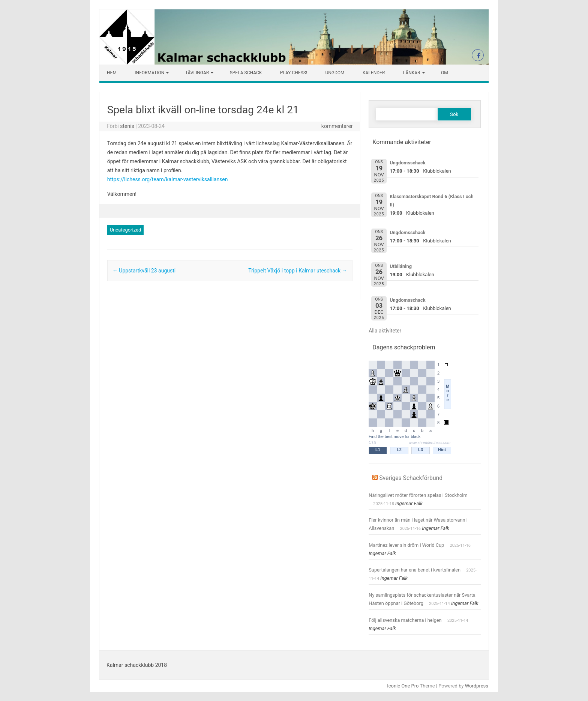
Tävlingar (197, 73)
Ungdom (335, 73)
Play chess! (294, 73)
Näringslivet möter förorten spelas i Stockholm (418, 495)
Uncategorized (125, 230)
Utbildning (401, 266)
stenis (127, 126)
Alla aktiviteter (385, 331)
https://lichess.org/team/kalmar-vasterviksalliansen (168, 179)
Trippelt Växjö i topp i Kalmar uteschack (298, 271)
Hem (112, 73)
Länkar (412, 73)
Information (149, 73)
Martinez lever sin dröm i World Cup (406, 545)
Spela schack (246, 73)
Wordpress (477, 686)
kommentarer (337, 126)
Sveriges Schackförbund (411, 478)
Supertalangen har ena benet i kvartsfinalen (415, 570)
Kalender (374, 73)
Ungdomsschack (407, 163)
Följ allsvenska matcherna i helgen (405, 620)
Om (445, 73)
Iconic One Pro (403, 686)
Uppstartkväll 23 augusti (144, 271)
